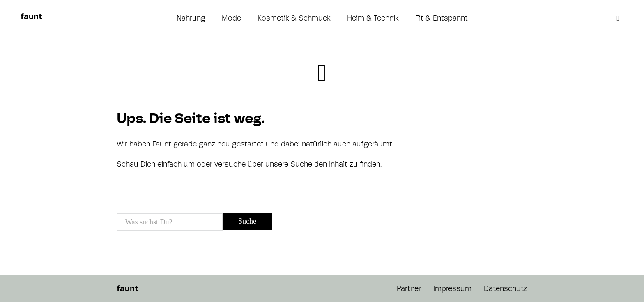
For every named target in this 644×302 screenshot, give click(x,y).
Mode (231, 18)
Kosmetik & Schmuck (294, 18)
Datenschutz (506, 288)
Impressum (452, 288)
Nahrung (191, 18)
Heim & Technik (373, 18)
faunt (31, 16)
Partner (409, 288)
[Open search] (619, 18)
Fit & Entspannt (442, 18)
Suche (247, 221)
